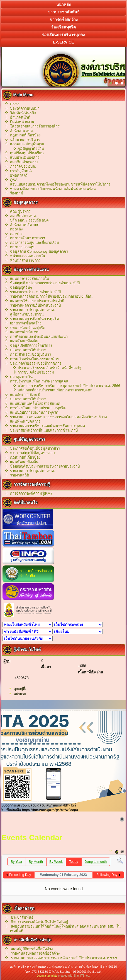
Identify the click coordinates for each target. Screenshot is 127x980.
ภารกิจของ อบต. (23, 166)
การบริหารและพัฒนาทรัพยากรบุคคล (39, 381)
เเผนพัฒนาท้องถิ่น (24, 462)
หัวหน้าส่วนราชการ (25, 260)
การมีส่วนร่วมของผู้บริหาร (30, 354)
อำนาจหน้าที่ (20, 117)
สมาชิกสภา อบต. (23, 216)
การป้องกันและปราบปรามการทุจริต (38, 408)
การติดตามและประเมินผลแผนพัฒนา (39, 337)
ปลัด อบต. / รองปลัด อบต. (30, 220)
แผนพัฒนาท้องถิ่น (24, 341)
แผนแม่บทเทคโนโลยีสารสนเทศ (35, 404)
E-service (63, 42)
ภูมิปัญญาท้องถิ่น (31, 149)
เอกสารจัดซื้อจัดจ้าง (26, 323)
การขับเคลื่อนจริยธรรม (36, 372)
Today (74, 862)
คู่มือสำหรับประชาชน (27, 314)
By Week (56, 862)
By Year (17, 862)
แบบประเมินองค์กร (25, 157)
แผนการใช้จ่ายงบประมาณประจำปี (37, 301)
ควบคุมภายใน (21, 377)
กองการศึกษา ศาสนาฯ (28, 238)
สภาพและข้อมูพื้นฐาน (27, 144)
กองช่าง (16, 234)
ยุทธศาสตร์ (19, 175)
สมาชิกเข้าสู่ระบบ (24, 162)
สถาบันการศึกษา (78, 632)
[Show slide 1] (122, 819)
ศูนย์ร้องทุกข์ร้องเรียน (27, 153)
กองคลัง (16, 229)
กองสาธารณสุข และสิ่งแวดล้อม (35, 243)
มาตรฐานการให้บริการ (28, 350)
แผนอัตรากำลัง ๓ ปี (25, 395)
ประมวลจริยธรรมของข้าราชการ (36, 363)
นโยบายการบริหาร (25, 140)
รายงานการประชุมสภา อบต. (32, 310)
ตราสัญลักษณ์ (21, 171)
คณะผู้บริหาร (20, 211)
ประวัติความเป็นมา (25, 108)
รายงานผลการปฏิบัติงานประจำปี (35, 305)
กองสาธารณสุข (22, 247)
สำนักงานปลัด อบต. (25, 225)
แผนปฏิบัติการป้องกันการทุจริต (34, 412)
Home (15, 104)
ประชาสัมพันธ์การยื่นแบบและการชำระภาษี (44, 430)
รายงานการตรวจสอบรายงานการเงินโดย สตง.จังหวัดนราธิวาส (58, 417)
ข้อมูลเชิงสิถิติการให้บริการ (31, 345)
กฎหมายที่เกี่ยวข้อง (25, 135)
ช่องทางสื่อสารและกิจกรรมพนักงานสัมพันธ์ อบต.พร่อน (53, 189)
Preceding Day (20, 875)
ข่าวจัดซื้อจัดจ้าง (64, 20)
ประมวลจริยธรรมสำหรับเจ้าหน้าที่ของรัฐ (49, 368)
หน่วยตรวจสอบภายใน (28, 256)
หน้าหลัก (64, 4)
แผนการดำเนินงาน (25, 332)
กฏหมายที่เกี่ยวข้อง (25, 457)
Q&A (14, 180)
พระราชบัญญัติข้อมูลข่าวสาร (33, 453)
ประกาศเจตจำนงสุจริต (28, 328)
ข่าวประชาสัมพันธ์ (64, 12)
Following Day (107, 875)
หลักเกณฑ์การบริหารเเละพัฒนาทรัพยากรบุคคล (55, 390)
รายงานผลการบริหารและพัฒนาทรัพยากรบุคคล (47, 426)
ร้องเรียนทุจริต (63, 27)
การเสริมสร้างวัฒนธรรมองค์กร (34, 359)
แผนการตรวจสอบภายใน (30, 279)
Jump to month (96, 862)
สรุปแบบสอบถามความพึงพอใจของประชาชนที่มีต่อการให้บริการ (60, 184)
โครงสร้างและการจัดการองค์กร (35, 126)
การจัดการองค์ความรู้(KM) (31, 493)
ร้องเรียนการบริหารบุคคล (63, 35)
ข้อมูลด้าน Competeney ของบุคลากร (39, 251)
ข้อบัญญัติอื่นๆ (21, 287)
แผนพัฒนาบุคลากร (25, 421)
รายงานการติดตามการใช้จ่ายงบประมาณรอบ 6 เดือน (51, 296)
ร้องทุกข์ (17, 193)
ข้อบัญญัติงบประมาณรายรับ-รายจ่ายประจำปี (45, 283)
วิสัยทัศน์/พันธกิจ (23, 113)
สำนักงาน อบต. (22, 131)
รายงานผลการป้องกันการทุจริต (34, 319)
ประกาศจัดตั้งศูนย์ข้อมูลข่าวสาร (35, 448)
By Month (36, 862)
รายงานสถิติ (19, 475)
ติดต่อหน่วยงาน (22, 122)
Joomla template (47, 976)
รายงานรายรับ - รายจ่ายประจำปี (36, 292)
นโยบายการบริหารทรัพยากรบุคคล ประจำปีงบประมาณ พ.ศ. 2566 (69, 386)
